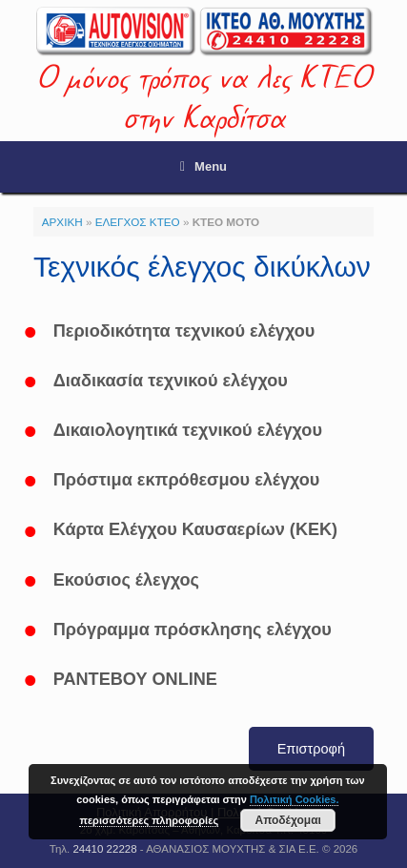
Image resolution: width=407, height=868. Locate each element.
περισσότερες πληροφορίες (149, 820)
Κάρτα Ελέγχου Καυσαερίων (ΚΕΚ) (195, 529)
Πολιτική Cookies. (295, 799)
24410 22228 (104, 849)
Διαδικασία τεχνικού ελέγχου (171, 381)
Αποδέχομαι (287, 820)
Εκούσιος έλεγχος (126, 580)
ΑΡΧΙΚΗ (62, 222)
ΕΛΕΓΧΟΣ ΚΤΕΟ (138, 222)
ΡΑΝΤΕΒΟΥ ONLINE (135, 679)
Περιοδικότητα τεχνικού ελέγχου (184, 331)
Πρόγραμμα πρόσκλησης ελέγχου (193, 630)
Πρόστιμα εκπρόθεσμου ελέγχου (187, 480)
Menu (203, 166)
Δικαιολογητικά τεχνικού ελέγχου (188, 430)
